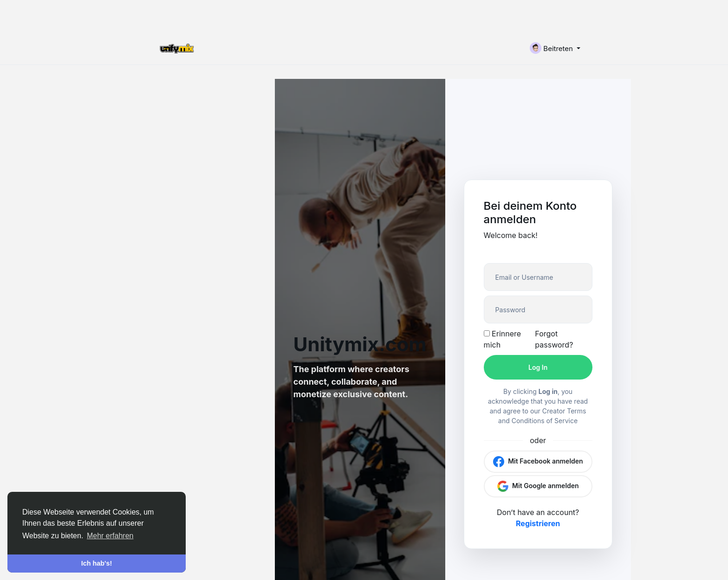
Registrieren (538, 523)
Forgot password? (554, 339)
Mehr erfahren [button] (110, 536)
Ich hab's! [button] (97, 563)
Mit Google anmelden (538, 486)
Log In (538, 367)
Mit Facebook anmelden (538, 462)
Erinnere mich (503, 339)
